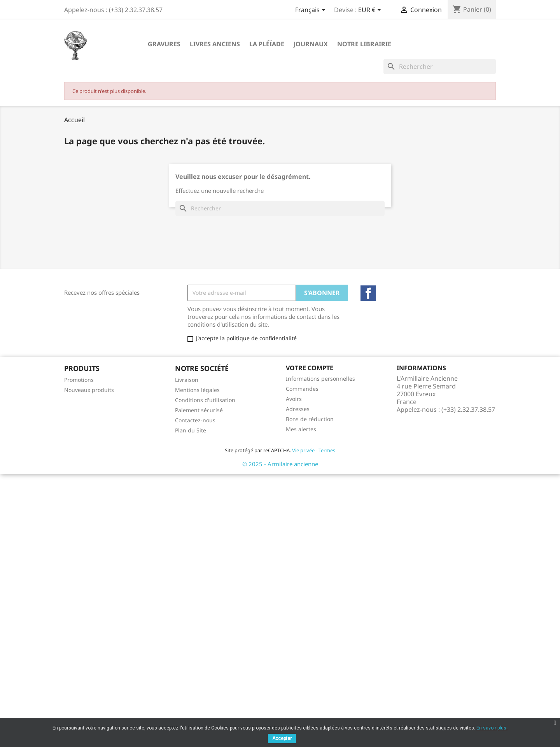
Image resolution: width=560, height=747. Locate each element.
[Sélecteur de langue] (312, 10)
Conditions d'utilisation (205, 400)
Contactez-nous (195, 420)
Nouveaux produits (89, 390)
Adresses (298, 409)
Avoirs (294, 399)
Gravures (164, 44)
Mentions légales (197, 390)
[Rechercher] (440, 66)
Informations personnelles (320, 379)
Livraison (187, 380)
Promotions (79, 380)
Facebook (368, 293)
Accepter (282, 738)
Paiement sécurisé (199, 410)
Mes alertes (301, 429)
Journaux (311, 44)
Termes (327, 450)
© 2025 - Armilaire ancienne (280, 464)
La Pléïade (267, 44)
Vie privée (303, 450)
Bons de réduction (310, 419)
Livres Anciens (215, 44)
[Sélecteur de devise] (371, 10)
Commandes (302, 389)
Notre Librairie (364, 44)
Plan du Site (191, 430)
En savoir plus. (492, 728)
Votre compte (310, 368)
